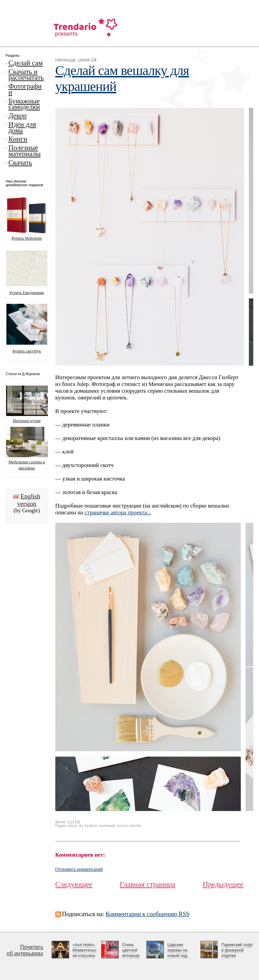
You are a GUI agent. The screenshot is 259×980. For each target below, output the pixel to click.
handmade (107, 826)
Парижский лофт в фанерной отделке (237, 950)
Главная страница (148, 884)
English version (29, 500)
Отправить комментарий (79, 869)
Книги (18, 139)
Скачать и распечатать (26, 75)
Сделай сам (26, 63)
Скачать (20, 163)
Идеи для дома (22, 127)
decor (73, 826)
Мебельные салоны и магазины (32, 462)
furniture (91, 826)
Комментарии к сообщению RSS (148, 914)
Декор (18, 116)
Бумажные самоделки (24, 104)
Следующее (74, 884)
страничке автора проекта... (118, 512)
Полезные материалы (25, 151)
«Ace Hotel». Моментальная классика (84, 950)
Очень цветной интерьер (131, 950)
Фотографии (25, 89)
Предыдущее (223, 884)
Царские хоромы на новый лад (177, 950)
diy (81, 826)
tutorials (135, 826)
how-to (122, 826)
